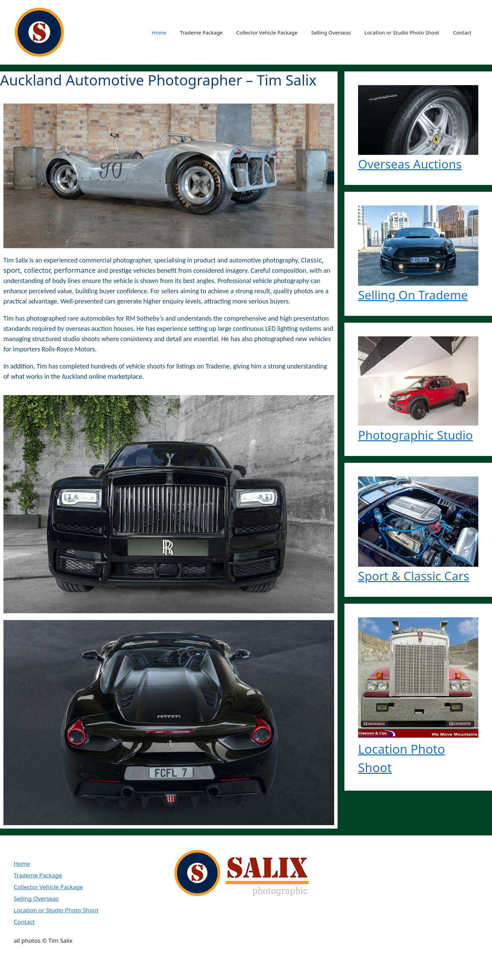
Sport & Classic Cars (414, 576)
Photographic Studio (415, 435)
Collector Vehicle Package (267, 32)
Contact (462, 32)
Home (159, 32)
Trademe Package (201, 32)
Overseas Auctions (410, 164)
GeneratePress (145, 969)
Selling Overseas (331, 32)
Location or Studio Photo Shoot (402, 32)
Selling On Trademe (413, 295)
